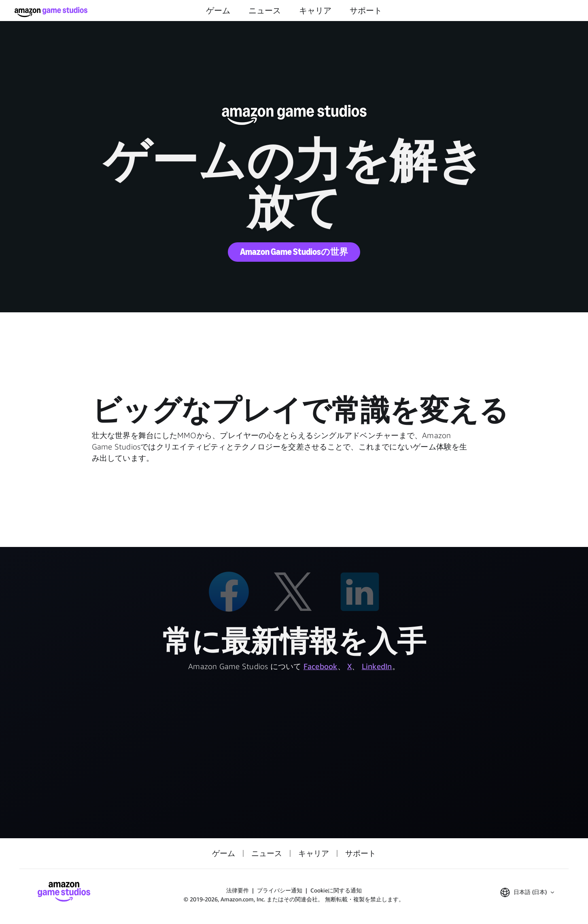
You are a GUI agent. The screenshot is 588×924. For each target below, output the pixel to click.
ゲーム (218, 11)
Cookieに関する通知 (336, 890)
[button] (527, 892)
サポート (366, 11)
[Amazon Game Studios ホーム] (51, 12)
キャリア (315, 11)
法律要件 (238, 890)
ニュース (265, 11)
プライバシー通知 (280, 890)
